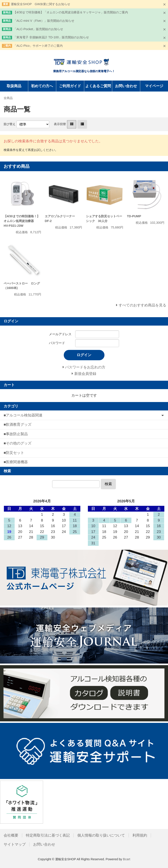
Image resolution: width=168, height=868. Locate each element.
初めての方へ (42, 86)
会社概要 (11, 835)
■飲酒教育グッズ (18, 425)
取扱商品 (14, 86)
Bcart (127, 859)
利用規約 (140, 835)
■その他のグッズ (18, 443)
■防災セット (14, 453)
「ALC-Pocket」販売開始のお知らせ (38, 29)
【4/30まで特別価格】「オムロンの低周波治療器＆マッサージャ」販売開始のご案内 (71, 12)
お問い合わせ (126, 86)
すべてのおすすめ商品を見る (142, 305)
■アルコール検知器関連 (23, 415)
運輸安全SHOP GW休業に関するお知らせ (40, 4)
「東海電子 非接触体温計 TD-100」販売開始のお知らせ (51, 37)
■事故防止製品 (16, 434)
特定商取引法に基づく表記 (48, 835)
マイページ (154, 86)
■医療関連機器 (16, 462)
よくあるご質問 (98, 86)
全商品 (8, 98)
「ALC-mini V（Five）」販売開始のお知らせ (44, 21)
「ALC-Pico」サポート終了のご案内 (38, 46)
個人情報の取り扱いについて (101, 835)
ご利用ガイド (70, 86)
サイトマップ (15, 844)
